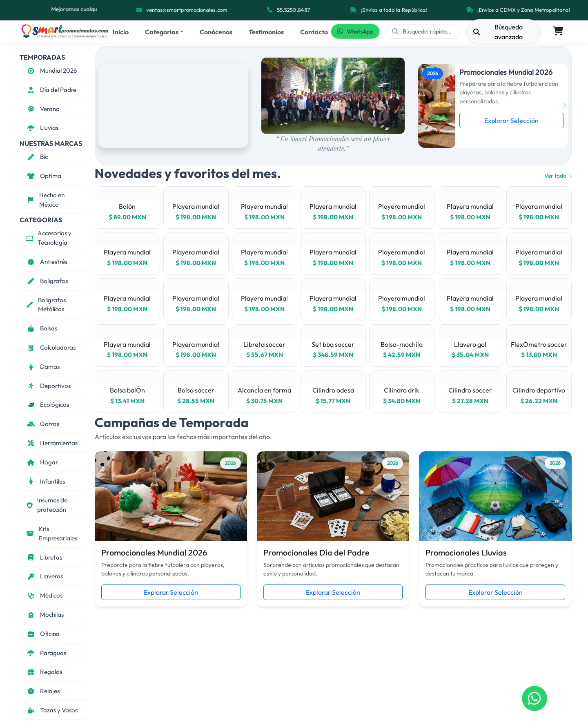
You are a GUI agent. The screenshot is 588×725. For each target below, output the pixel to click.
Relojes (43, 691)
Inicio (121, 32)
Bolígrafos (47, 281)
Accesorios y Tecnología (49, 238)
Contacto (314, 32)
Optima (43, 176)
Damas (43, 367)
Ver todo (558, 176)
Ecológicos (47, 405)
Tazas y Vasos (52, 710)
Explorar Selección (511, 120)
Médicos (44, 595)
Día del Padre (51, 90)
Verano (43, 109)
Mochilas (45, 615)
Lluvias (42, 128)
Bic (37, 157)
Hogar (42, 462)
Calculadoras (51, 347)
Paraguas (46, 653)
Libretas (44, 557)
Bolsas (41, 328)
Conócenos (216, 32)
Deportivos (48, 386)
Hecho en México (45, 200)
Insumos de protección (47, 505)
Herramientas (52, 443)
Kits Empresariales (51, 533)
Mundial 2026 (51, 70)
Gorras (42, 424)
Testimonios (266, 32)
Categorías (162, 32)
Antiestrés (47, 262)
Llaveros (44, 576)
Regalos (44, 672)
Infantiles (45, 481)
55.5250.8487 (293, 10)
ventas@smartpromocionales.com (187, 10)
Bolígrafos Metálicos (46, 305)
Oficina (43, 634)
